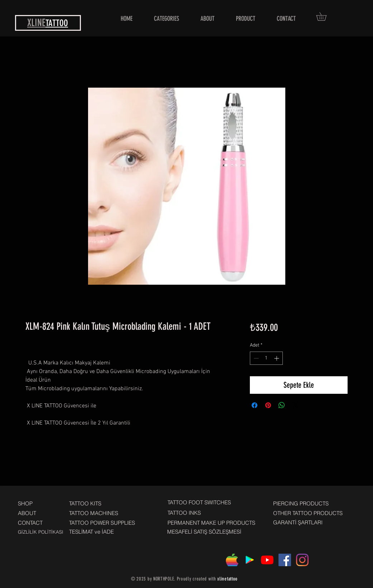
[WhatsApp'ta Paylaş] (282, 405)
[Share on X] (295, 405)
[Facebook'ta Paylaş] (255, 405)
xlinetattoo (227, 579)
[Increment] (277, 358)
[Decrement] (255, 358)
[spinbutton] (266, 358)
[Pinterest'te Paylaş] (268, 405)
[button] (325, 16)
